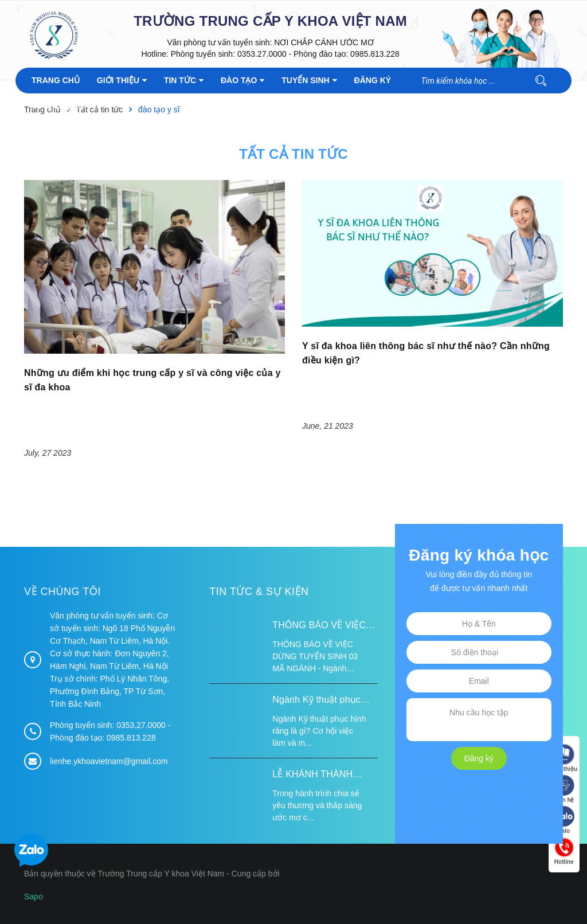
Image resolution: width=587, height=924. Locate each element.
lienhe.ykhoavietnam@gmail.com (109, 761)
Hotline (564, 851)
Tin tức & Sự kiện (259, 592)
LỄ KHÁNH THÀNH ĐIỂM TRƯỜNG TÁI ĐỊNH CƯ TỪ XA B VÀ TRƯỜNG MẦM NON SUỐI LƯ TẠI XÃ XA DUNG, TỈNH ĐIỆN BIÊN (324, 776)
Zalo (564, 820)
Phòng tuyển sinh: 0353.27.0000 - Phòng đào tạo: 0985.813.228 (285, 54)
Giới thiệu (564, 758)
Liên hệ (564, 789)
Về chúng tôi (62, 592)
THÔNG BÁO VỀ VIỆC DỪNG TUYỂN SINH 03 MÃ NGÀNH (322, 627)
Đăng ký (479, 758)
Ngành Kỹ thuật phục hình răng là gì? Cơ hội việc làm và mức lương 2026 (320, 701)
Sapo (34, 896)
